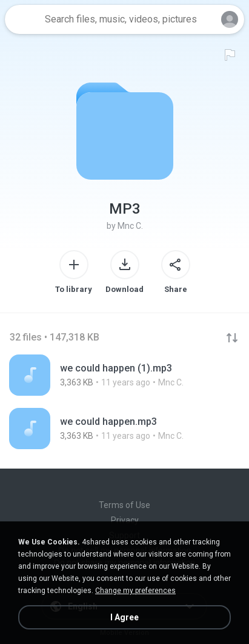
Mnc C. (130, 226)
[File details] (125, 375)
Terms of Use (125, 505)
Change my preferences (135, 591)
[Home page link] (23, 19)
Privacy (125, 520)
